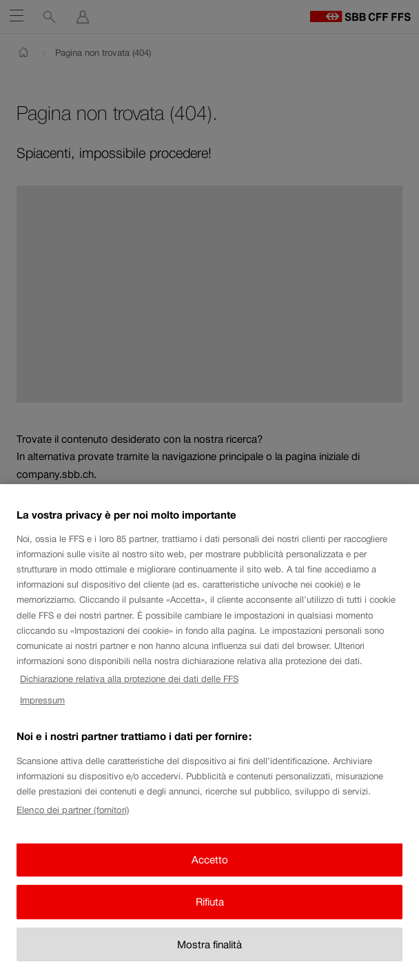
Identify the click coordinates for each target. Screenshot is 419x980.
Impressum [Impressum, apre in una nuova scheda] (42, 709)
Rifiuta (210, 911)
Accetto (210, 869)
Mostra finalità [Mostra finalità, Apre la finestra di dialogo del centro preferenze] (209, 953)
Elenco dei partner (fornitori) (73, 818)
